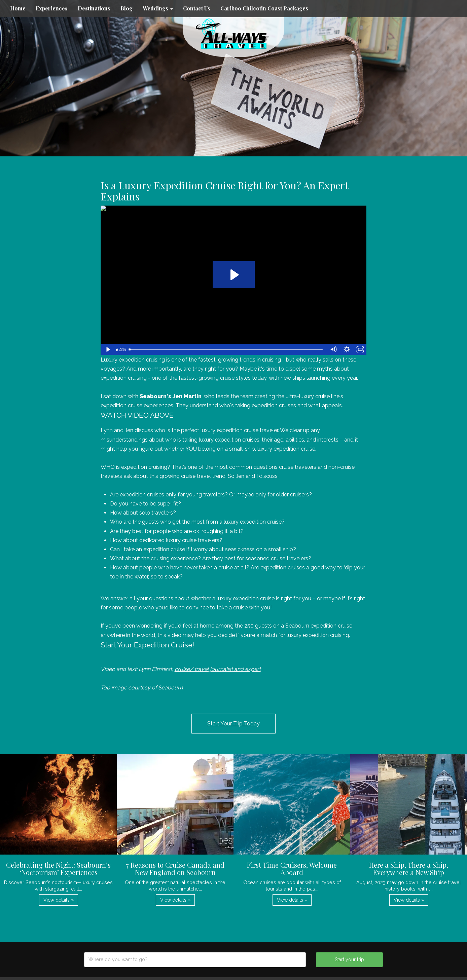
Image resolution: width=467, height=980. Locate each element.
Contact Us (197, 8)
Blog (127, 8)
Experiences (52, 8)
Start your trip (349, 959)
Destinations (94, 8)
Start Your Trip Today (233, 724)
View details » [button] (59, 900)
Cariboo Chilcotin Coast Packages (264, 8)
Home (18, 8)
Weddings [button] (158, 8)
